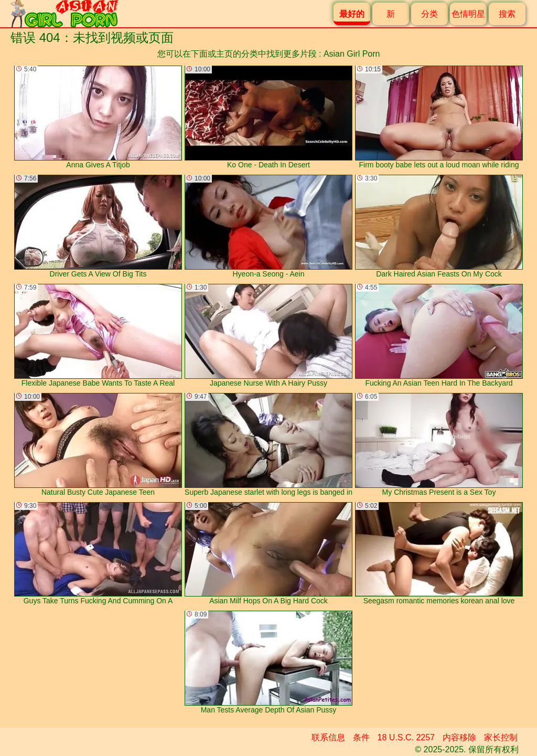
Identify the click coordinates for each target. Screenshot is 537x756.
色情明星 (468, 14)
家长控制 (501, 737)
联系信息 (328, 737)
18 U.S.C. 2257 (406, 737)
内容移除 (459, 737)
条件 (361, 737)
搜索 (507, 14)
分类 (429, 14)
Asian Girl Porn (352, 54)
